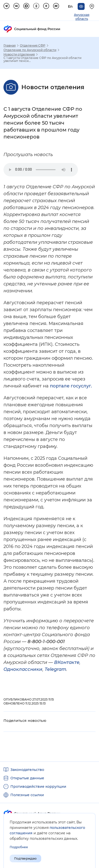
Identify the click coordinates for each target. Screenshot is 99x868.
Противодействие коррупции (38, 787)
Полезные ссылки (27, 795)
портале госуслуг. (71, 386)
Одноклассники (23, 669)
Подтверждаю (25, 858)
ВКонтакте (67, 662)
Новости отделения (19, 54)
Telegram (55, 669)
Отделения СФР (33, 46)
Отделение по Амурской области (30, 50)
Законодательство (27, 770)
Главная (10, 46)
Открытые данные (27, 778)
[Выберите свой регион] (93, 6)
